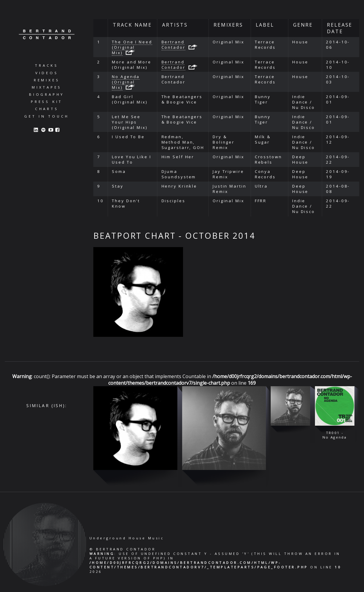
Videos (47, 73)
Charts (47, 109)
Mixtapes (47, 87)
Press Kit (47, 102)
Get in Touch (47, 116)
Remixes (47, 80)
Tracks (47, 65)
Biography (47, 94)
